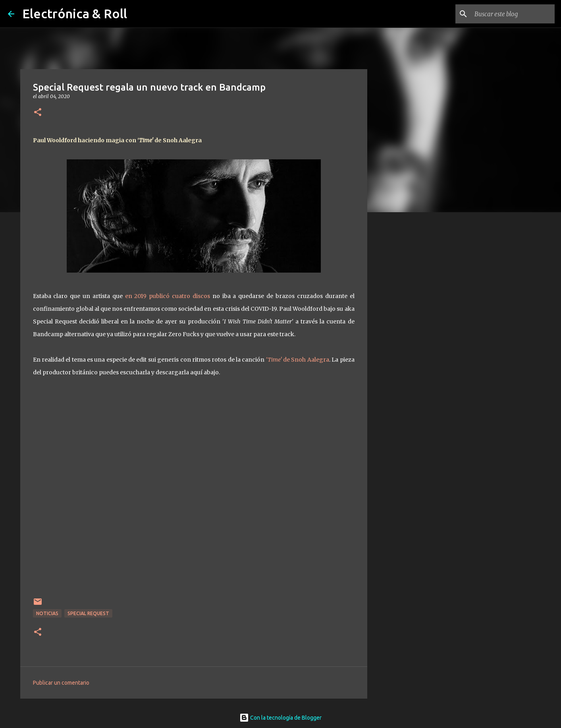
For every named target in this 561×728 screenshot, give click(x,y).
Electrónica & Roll (75, 14)
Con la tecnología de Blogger (280, 718)
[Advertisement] (408, 343)
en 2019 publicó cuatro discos (169, 296)
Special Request (88, 613)
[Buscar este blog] (513, 14)
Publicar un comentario (61, 683)
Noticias (47, 613)
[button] (38, 113)
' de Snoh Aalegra (298, 360)
